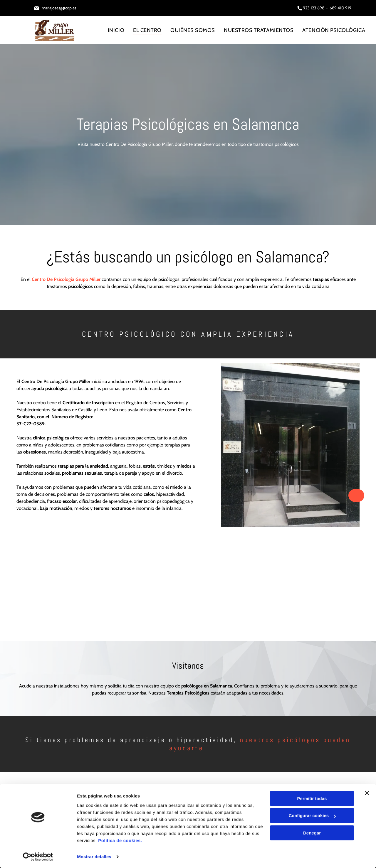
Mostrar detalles (94, 856)
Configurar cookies (312, 815)
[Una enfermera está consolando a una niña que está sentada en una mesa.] (142, 586)
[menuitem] (116, 30)
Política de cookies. (120, 840)
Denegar (312, 833)
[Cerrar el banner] (367, 793)
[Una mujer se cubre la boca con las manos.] (328, 586)
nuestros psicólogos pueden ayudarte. (260, 744)
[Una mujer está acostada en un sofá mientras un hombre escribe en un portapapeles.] (235, 586)
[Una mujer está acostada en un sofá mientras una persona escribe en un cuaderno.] (48, 586)
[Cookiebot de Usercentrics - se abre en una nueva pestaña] (38, 857)
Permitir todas (312, 798)
